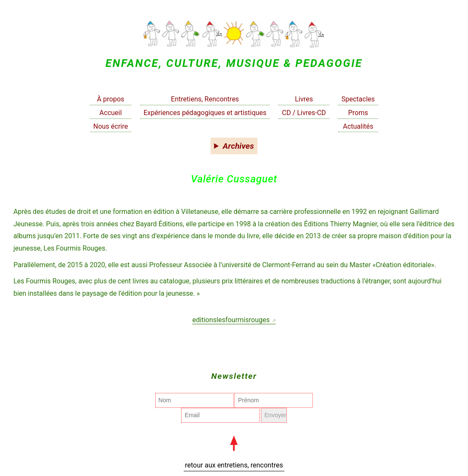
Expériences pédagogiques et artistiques (205, 113)
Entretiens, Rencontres (205, 99)
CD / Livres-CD (304, 113)
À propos (110, 99)
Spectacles (358, 99)
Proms (358, 113)
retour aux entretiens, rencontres (234, 465)
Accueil (110, 113)
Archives (238, 146)
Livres (304, 99)
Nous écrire (111, 126)
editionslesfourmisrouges (231, 320)
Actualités (358, 126)
